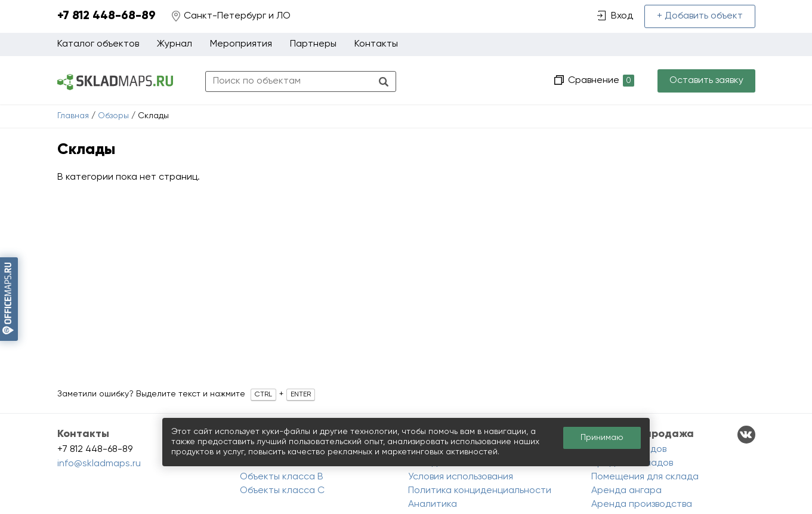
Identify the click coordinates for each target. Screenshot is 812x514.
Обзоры (113, 116)
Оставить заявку (706, 81)
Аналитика (433, 504)
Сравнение (600, 81)
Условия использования (461, 477)
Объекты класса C (282, 491)
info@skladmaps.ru (99, 464)
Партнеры (313, 44)
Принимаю (602, 438)
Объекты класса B (282, 477)
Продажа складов (632, 463)
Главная (73, 116)
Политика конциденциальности (480, 491)
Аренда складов (629, 450)
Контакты (376, 44)
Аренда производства (642, 504)
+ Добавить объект (700, 16)
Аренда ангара (626, 491)
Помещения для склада (645, 477)
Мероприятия (241, 44)
